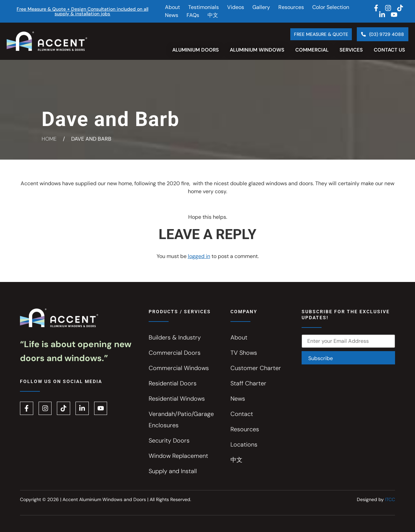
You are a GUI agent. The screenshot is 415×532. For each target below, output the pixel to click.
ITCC (390, 499)
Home (49, 139)
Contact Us (389, 50)
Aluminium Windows (257, 50)
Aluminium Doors (196, 50)
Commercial (312, 50)
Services (351, 50)
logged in (199, 256)
